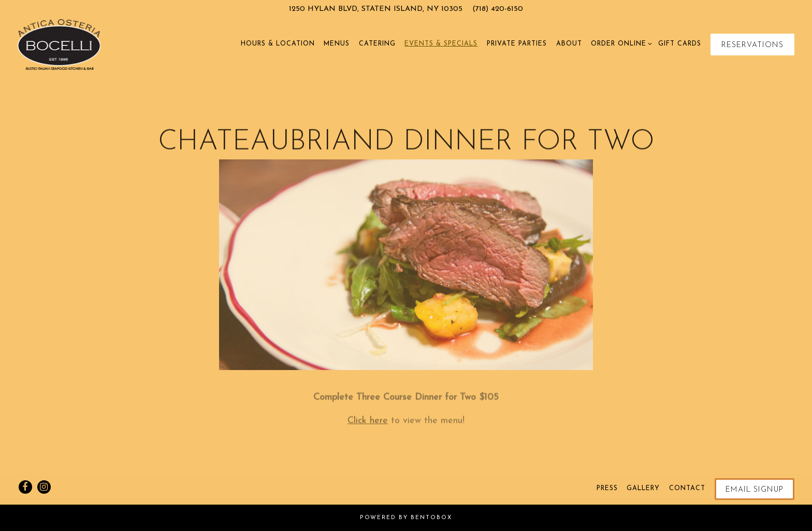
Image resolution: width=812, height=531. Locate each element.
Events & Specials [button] (441, 44)
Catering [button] (377, 44)
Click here (368, 423)
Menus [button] (337, 44)
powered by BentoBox (406, 518)
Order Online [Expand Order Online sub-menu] (620, 43)
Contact (687, 489)
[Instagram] (44, 487)
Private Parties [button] (517, 44)
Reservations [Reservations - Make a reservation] (752, 45)
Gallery (643, 489)
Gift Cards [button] (680, 44)
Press (607, 489)
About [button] (569, 44)
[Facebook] (25, 487)
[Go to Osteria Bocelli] (376, 9)
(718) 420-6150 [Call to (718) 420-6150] (498, 9)
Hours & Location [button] (278, 44)
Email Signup (755, 490)
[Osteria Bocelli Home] (59, 44)
